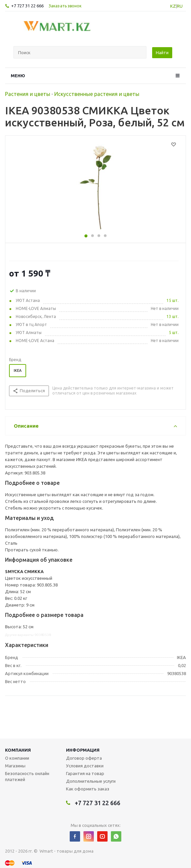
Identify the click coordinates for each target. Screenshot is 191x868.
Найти (162, 52)
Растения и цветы (28, 94)
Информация (83, 750)
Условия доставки (85, 766)
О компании (17, 758)
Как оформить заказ (88, 789)
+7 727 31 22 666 (27, 6)
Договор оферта (84, 758)
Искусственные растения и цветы (97, 94)
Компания (18, 750)
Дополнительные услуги (91, 781)
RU (180, 6)
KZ (173, 6)
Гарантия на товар (85, 773)
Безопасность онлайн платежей (27, 776)
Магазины (15, 766)
